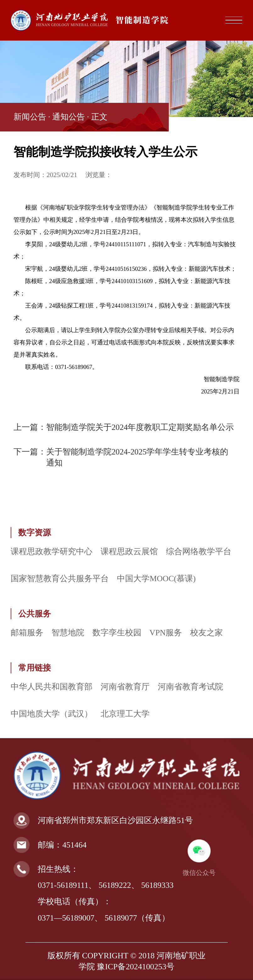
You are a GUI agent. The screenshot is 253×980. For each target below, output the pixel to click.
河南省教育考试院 (190, 687)
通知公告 (69, 117)
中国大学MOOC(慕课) (156, 579)
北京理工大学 (125, 714)
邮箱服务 (27, 633)
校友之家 (206, 633)
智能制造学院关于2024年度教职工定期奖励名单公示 (140, 427)
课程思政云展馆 (129, 551)
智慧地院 (68, 633)
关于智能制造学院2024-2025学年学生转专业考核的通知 (137, 457)
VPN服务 (166, 633)
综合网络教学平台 (199, 551)
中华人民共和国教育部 (52, 687)
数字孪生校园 (117, 633)
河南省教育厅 (125, 687)
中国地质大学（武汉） (52, 714)
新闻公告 (30, 117)
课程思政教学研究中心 (52, 551)
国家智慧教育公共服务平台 (60, 579)
